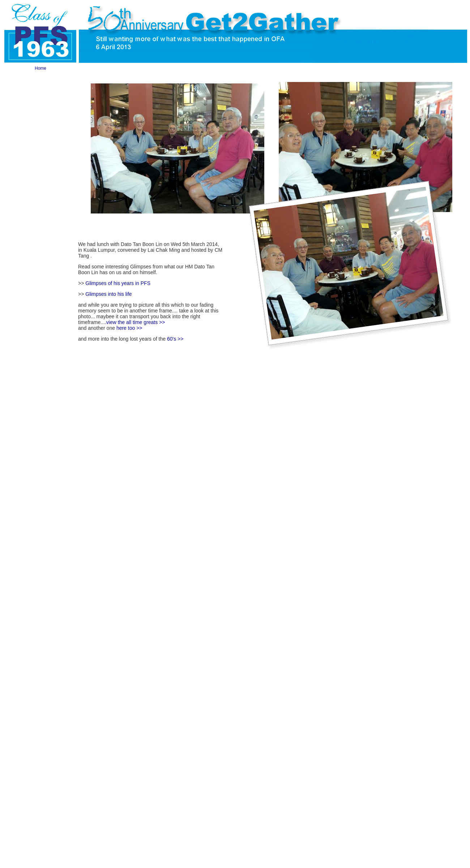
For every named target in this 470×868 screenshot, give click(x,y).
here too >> (129, 328)
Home (40, 68)
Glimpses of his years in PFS (118, 283)
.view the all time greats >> (135, 322)
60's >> (175, 339)
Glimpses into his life (108, 294)
